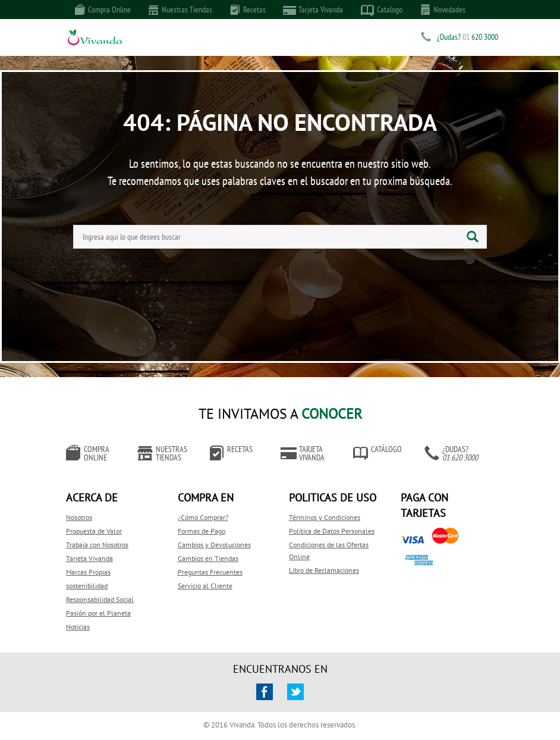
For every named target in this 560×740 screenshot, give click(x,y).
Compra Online (103, 10)
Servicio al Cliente (205, 586)
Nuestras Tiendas (180, 10)
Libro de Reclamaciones (324, 570)
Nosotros (79, 517)
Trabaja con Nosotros (97, 545)
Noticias (78, 627)
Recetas (248, 10)
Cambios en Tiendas (208, 558)
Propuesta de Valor (94, 531)
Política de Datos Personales (332, 531)
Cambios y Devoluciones (214, 545)
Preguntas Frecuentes (210, 572)
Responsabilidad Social (100, 599)
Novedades (443, 10)
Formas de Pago (202, 531)
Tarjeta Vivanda (313, 10)
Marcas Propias (88, 572)
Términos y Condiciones (325, 517)
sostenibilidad (87, 586)
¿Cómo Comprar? (203, 517)
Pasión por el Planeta (98, 613)
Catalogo (382, 10)
